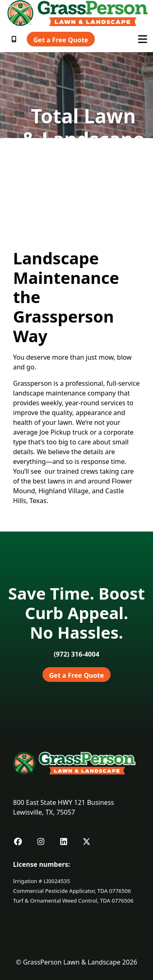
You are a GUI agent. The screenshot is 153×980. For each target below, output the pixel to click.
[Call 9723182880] (15, 39)
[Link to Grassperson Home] (78, 13)
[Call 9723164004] (77, 654)
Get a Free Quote (61, 40)
